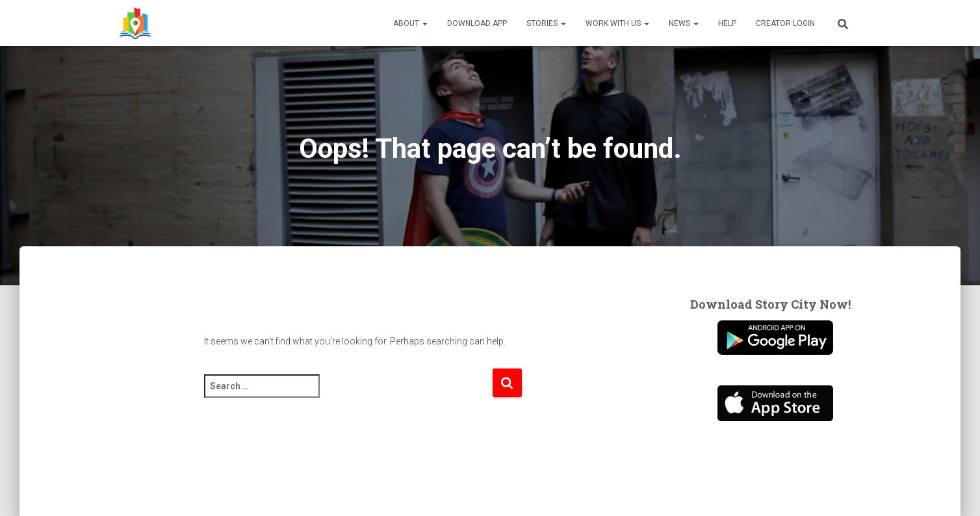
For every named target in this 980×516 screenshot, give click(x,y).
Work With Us (617, 23)
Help (727, 23)
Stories (546, 23)
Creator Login (785, 23)
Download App (477, 23)
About (410, 23)
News (684, 23)
